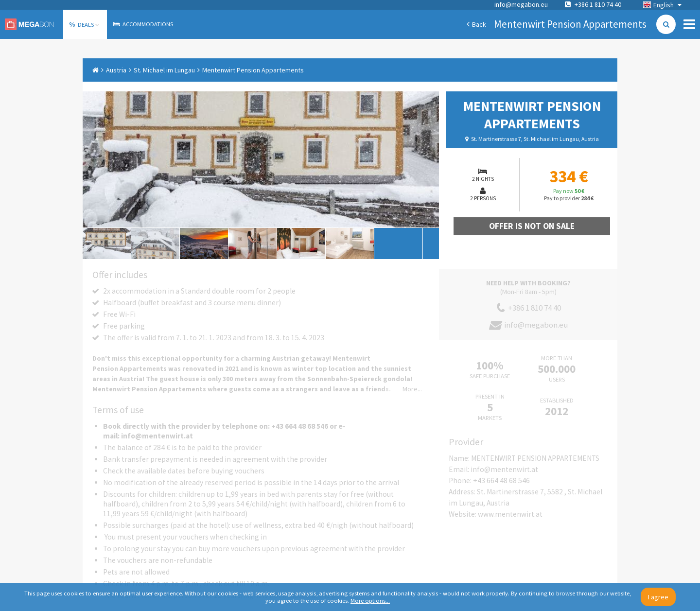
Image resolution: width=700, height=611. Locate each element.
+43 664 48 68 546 (501, 480)
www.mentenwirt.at (510, 514)
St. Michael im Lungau (164, 70)
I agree (658, 597)
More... (412, 389)
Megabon (29, 24)
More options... (370, 601)
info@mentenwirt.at (504, 469)
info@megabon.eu (521, 4)
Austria (116, 70)
